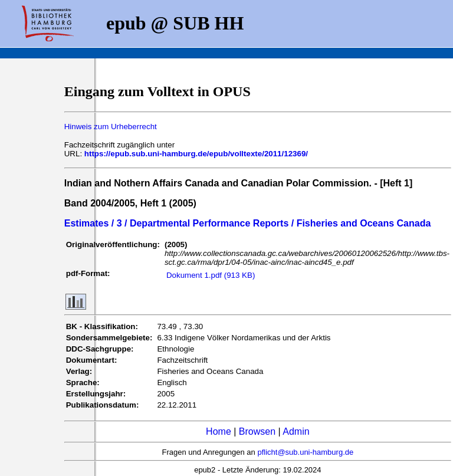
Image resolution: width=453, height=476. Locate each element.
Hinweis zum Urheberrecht (111, 127)
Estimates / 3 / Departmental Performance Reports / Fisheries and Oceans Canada (248, 223)
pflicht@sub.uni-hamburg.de (305, 452)
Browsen (257, 431)
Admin (296, 431)
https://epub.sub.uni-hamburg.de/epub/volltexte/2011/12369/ (196, 154)
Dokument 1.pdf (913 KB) (211, 275)
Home (219, 431)
